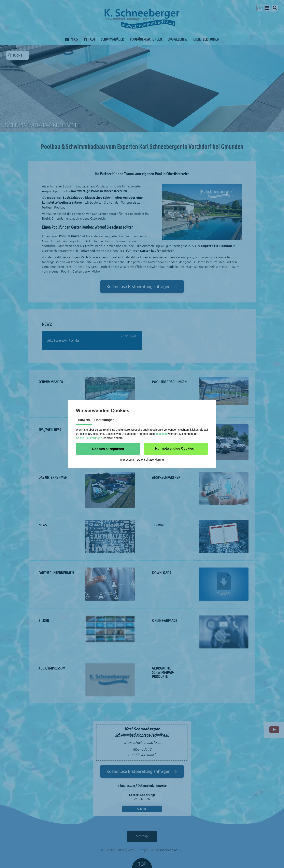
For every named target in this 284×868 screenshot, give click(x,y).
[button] (108, 449)
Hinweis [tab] (84, 420)
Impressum (127, 460)
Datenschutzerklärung (150, 460)
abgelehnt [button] (162, 434)
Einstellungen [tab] (104, 420)
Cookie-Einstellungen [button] (89, 438)
